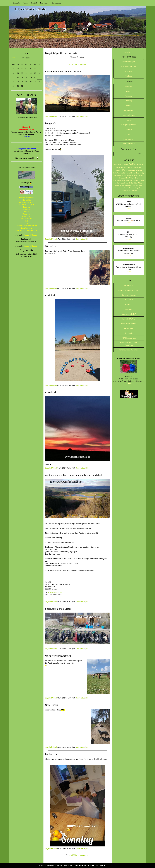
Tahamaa (26, 207)
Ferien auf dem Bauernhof (129, 350)
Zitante (26, 212)
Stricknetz (129, 305)
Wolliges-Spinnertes (129, 125)
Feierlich (129, 129)
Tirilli (26, 223)
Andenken (129, 71)
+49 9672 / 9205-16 (55, 592)
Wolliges (129, 76)
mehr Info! (27, 137)
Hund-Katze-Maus (129, 144)
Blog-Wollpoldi (26, 219)
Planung (129, 101)
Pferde (129, 106)
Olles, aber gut (129, 139)
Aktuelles (129, 87)
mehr (129, 209)
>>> (39, 58)
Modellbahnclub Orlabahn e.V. (26, 230)
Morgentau (26, 214)
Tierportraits (129, 333)
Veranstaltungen (129, 115)
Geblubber (129, 134)
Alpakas (129, 120)
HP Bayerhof (129, 285)
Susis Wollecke (26, 228)
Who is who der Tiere (129, 66)
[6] (79, 65)
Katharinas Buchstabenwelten (26, 226)
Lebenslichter (26, 200)
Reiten (129, 91)
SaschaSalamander (26, 198)
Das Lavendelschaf (129, 314)
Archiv (25, 3)
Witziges (129, 96)
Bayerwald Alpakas (129, 295)
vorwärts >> (84, 65)
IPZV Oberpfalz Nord (129, 338)
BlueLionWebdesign (31, 235)
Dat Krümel (129, 300)
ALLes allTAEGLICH (26, 205)
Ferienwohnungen (129, 62)
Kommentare (80, 116)
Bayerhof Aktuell (51, 116)
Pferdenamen (129, 328)
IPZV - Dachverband (129, 324)
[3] (72, 65)
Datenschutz (56, 3)
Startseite (16, 3)
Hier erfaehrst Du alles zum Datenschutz (92, 865)
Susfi (26, 221)
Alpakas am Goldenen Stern (129, 290)
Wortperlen (26, 209)
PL (87, 116)
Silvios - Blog (26, 216)
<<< (13, 58)
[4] (74, 65)
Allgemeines (129, 110)
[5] (76, 65)
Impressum (44, 3)
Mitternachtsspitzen (26, 202)
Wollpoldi (129, 309)
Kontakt (34, 3)
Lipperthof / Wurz (129, 319)
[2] (69, 65)
